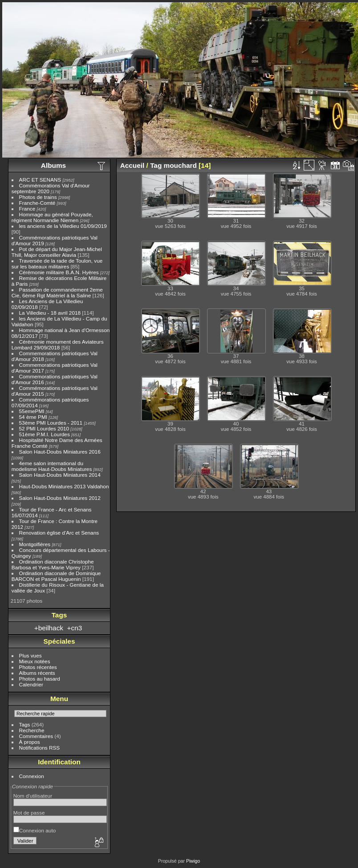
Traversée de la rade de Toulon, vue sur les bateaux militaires (57, 264)
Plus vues (31, 655)
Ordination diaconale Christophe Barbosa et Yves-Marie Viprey (53, 564)
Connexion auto (35, 830)
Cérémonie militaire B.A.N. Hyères (59, 272)
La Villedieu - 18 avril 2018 (50, 313)
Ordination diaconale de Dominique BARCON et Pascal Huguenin (56, 576)
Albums (53, 165)
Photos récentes (38, 667)
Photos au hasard (40, 679)
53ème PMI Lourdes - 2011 (51, 423)
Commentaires (36, 736)
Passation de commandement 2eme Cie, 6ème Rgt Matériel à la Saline (57, 292)
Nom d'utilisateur (33, 796)
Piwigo (193, 861)
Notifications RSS (40, 748)
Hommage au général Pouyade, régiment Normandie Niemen (52, 217)
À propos (30, 742)
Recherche (32, 730)
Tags (25, 724)
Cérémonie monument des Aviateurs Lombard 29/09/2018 (58, 345)
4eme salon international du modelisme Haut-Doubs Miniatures (52, 466)
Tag (156, 165)
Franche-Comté (37, 203)
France (27, 209)
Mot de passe (29, 813)
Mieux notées (35, 661)
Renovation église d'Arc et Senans (59, 533)
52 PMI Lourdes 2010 (44, 428)
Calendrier (31, 684)
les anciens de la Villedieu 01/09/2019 (63, 226)
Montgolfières (35, 544)
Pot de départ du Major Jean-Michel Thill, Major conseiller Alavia (57, 252)
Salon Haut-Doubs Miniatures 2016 (60, 452)
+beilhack (49, 628)
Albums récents (37, 673)
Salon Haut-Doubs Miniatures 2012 (60, 498)
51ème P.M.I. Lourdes (45, 434)
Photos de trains (38, 197)
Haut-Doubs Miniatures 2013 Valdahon (64, 486)
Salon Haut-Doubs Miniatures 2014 (60, 475)
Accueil (132, 165)
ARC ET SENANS (40, 180)
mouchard (180, 165)
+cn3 (75, 628)
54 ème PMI (33, 417)
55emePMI (32, 411)
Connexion (32, 776)
